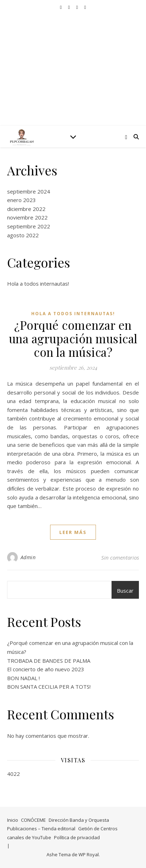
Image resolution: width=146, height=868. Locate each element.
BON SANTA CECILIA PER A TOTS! (49, 687)
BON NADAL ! (23, 678)
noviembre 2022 (27, 217)
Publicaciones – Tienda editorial (41, 829)
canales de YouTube (29, 837)
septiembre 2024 (29, 191)
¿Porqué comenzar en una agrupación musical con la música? (73, 338)
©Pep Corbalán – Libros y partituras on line (73, 64)
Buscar (125, 591)
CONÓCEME (33, 820)
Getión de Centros (98, 829)
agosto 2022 (23, 235)
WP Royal (89, 854)
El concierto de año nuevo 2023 (46, 669)
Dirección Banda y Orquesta (79, 820)
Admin (28, 557)
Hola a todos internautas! (38, 284)
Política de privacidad (77, 837)
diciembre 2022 (26, 209)
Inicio (13, 820)
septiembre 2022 (29, 226)
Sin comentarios (120, 557)
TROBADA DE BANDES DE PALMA (49, 661)
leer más (73, 532)
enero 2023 (21, 200)
